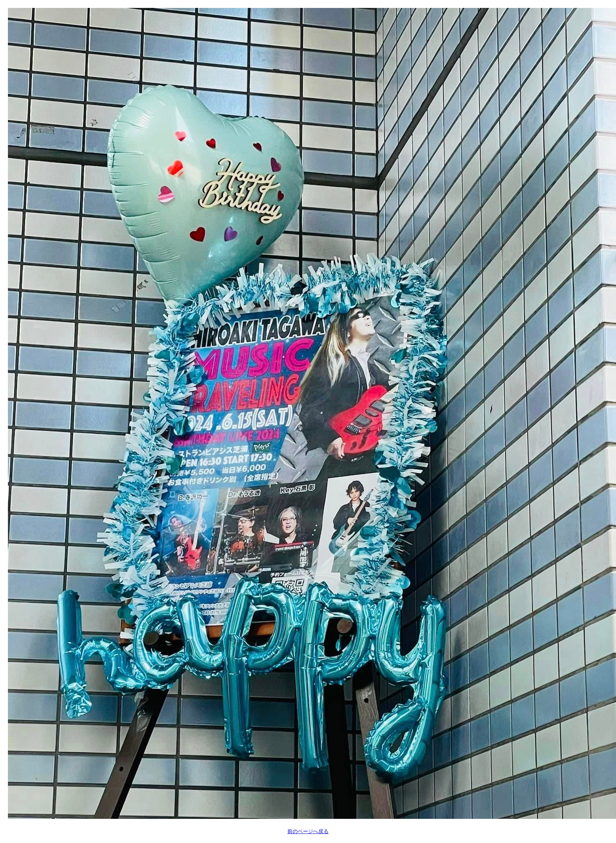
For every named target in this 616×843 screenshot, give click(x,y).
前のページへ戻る (308, 831)
